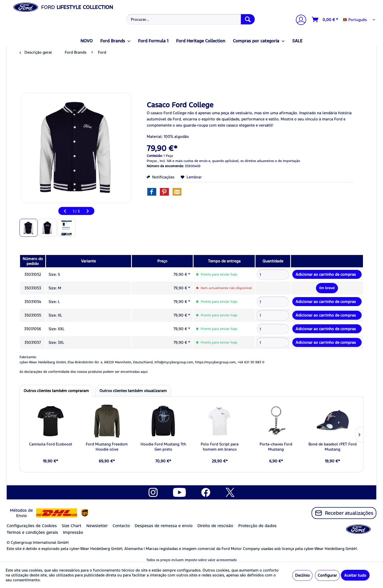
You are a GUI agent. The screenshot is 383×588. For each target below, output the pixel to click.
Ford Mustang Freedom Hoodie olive (107, 447)
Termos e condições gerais (32, 532)
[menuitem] (190, 19)
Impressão (73, 532)
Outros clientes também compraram (56, 391)
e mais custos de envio (190, 161)
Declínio (302, 575)
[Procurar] (248, 19)
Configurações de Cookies (32, 526)
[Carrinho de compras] (325, 20)
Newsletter (97, 526)
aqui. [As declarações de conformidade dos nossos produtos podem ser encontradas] (144, 372)
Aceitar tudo (355, 575)
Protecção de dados (257, 526)
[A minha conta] (299, 20)
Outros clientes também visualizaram (133, 391)
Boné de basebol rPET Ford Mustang (332, 447)
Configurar (327, 575)
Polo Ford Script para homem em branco (220, 447)
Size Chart (71, 526)
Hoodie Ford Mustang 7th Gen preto (163, 447)
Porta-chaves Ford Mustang (276, 447)
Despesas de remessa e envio (164, 526)
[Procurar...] (191, 19)
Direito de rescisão (215, 526)
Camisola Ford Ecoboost (51, 444)
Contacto (121, 526)
